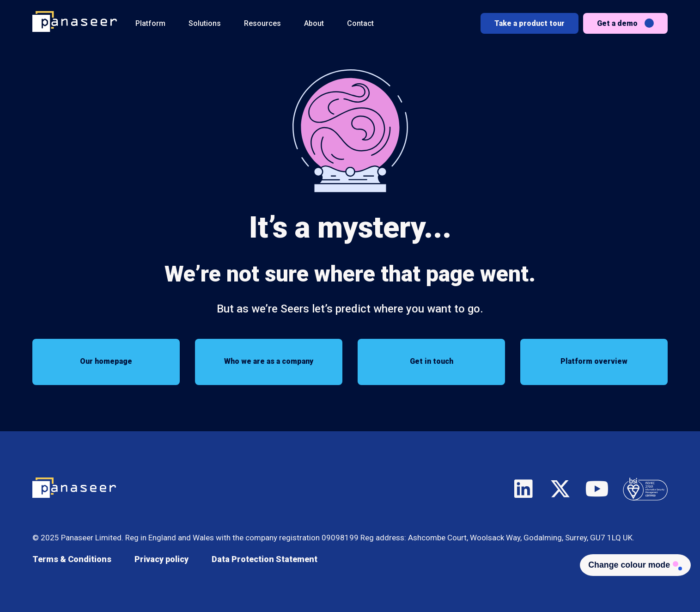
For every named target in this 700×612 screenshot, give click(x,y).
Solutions (205, 23)
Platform (150, 23)
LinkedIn (523, 488)
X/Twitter (560, 488)
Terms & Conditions (72, 559)
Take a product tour (530, 23)
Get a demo (617, 23)
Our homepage (106, 362)
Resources (262, 23)
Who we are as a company (269, 362)
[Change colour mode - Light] (633, 566)
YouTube (597, 488)
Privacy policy (161, 559)
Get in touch (432, 362)
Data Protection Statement (265, 559)
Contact (360, 23)
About (314, 23)
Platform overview (594, 362)
